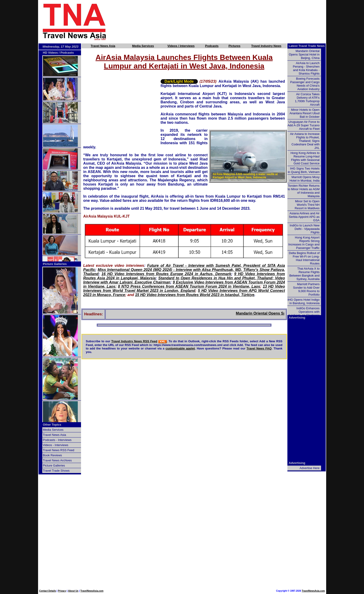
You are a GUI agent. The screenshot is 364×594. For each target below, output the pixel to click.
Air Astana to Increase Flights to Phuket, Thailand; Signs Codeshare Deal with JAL (305, 141)
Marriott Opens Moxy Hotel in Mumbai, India (304, 179)
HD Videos (50, 53)
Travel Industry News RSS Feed (134, 341)
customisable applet (180, 348)
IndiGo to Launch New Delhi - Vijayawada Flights (305, 229)
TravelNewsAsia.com (92, 591)
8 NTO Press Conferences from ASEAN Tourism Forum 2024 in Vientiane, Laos (189, 286)
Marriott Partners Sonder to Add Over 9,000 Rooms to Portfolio (306, 289)
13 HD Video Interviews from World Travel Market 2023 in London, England (184, 289)
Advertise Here (310, 468)
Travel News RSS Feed (59, 450)
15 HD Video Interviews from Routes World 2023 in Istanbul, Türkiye (195, 295)
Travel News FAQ (259, 348)
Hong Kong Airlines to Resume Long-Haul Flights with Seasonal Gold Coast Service (305, 158)
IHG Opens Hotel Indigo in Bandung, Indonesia (303, 301)
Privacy (62, 591)
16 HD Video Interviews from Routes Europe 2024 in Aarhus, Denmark (166, 274)
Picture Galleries (55, 264)
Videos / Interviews (181, 46)
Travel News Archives (57, 460)
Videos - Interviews (56, 445)
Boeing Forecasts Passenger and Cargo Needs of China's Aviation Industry (305, 84)
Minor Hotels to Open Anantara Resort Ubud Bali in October (304, 113)
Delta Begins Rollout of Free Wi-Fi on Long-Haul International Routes (304, 258)
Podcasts (212, 46)
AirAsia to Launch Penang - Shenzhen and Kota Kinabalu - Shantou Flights (306, 68)
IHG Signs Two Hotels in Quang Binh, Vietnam (304, 170)
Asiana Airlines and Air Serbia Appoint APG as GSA (304, 217)
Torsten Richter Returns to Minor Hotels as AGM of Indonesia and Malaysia (304, 191)
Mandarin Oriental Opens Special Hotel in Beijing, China (304, 54)
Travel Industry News (266, 46)
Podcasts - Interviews (57, 440)
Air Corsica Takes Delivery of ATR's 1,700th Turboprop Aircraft (307, 99)
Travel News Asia (103, 46)
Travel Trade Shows (56, 471)
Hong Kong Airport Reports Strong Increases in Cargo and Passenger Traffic (304, 243)
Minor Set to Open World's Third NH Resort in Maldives (307, 205)
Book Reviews (52, 455)
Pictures (234, 46)
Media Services (143, 46)
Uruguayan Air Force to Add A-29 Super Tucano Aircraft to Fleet (303, 125)
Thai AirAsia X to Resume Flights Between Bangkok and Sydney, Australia (304, 274)
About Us (73, 591)
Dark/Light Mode (179, 81)
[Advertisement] (224, 22)
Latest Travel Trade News (307, 46)
